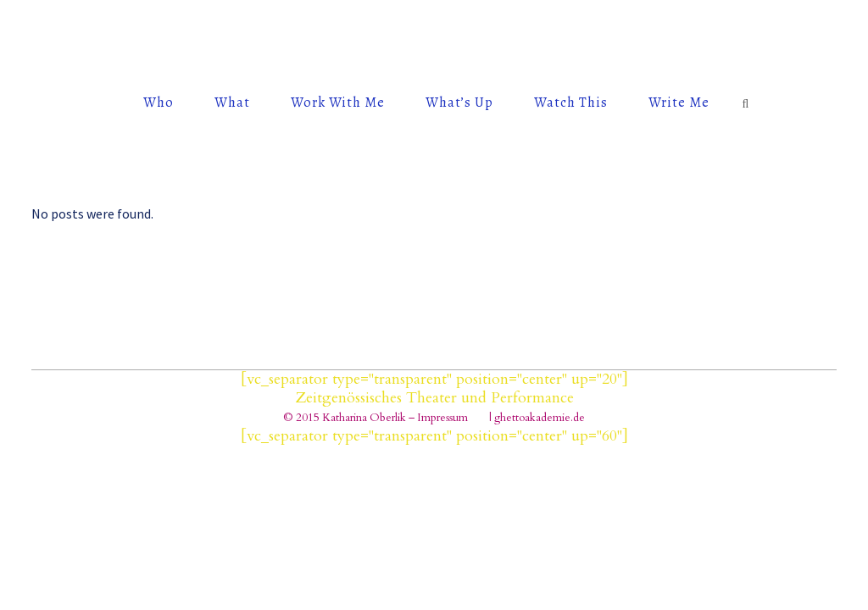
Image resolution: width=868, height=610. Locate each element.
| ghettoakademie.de (537, 418)
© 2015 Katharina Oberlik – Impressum (376, 418)
